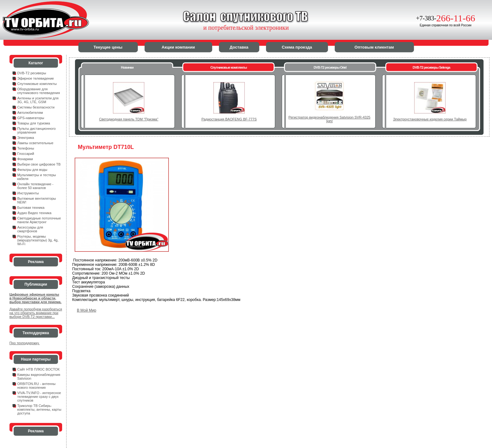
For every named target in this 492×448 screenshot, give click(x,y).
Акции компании (178, 47)
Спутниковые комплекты (37, 84)
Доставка (239, 47)
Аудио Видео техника (34, 213)
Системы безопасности (36, 107)
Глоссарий (26, 154)
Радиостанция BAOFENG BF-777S (229, 119)
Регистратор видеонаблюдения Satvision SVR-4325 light (329, 119)
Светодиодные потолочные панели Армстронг (39, 220)
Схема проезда (297, 47)
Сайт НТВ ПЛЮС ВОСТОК (38, 369)
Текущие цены (108, 47)
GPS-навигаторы (31, 118)
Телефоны (26, 148)
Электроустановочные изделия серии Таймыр (430, 119)
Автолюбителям (30, 113)
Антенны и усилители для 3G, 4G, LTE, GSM (38, 100)
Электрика (26, 138)
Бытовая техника (31, 208)
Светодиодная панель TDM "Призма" (129, 119)
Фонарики (25, 159)
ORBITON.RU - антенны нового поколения (36, 386)
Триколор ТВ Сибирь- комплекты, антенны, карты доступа (39, 409)
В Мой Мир (87, 310)
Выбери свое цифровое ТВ (39, 164)
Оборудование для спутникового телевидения (39, 91)
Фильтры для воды (32, 170)
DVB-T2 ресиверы (32, 73)
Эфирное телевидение (36, 78)
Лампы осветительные (35, 143)
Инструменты (28, 193)
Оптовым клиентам (374, 47)
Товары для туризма (34, 123)
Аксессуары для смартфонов (30, 229)
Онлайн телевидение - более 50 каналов (35, 186)
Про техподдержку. (24, 343)
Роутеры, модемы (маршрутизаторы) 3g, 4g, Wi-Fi (38, 240)
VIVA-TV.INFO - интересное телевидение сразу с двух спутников (39, 397)
